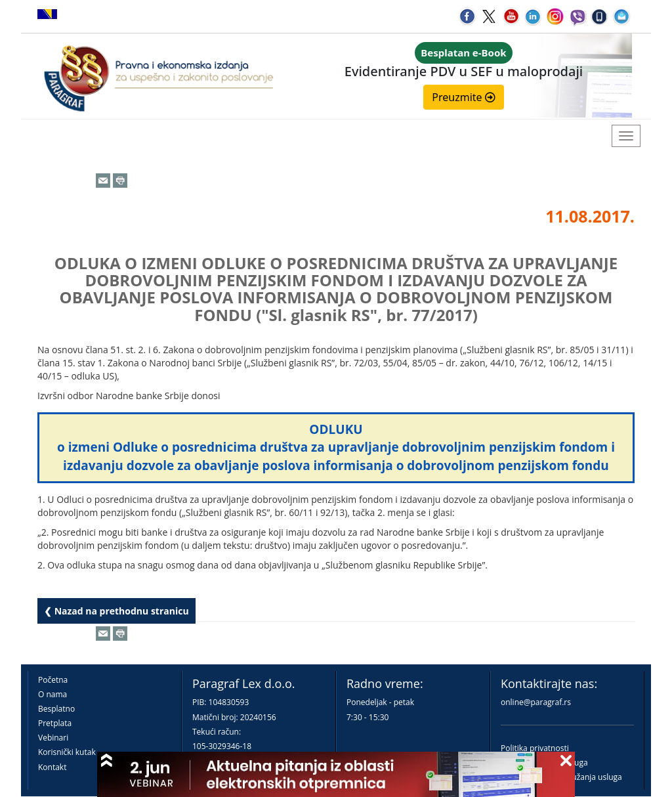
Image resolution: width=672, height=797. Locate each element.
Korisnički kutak (67, 752)
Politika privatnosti (535, 748)
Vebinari (53, 738)
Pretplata (55, 723)
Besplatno (56, 709)
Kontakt (52, 767)
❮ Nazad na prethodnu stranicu (116, 611)
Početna (53, 680)
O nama (52, 694)
